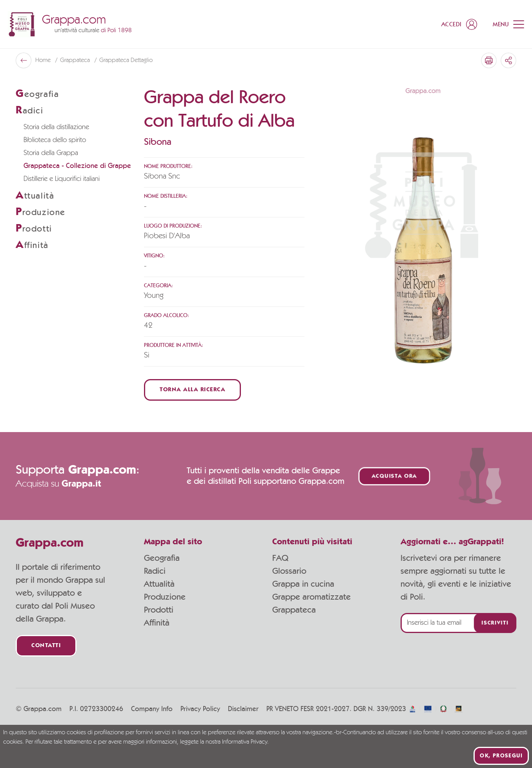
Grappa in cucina (303, 584)
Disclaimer (243, 709)
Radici (155, 571)
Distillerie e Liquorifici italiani (62, 179)
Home (44, 60)
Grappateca (76, 60)
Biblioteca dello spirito (55, 140)
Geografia (162, 558)
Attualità (159, 584)
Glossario (289, 571)
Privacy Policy (200, 709)
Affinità (157, 623)
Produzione (165, 597)
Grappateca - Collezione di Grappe (77, 166)
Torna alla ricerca (192, 390)
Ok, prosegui (501, 756)
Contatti (46, 646)
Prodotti (159, 610)
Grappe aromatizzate (312, 597)
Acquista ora (394, 476)
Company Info (152, 709)
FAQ (280, 558)
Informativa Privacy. (245, 742)
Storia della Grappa (51, 153)
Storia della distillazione (56, 127)
